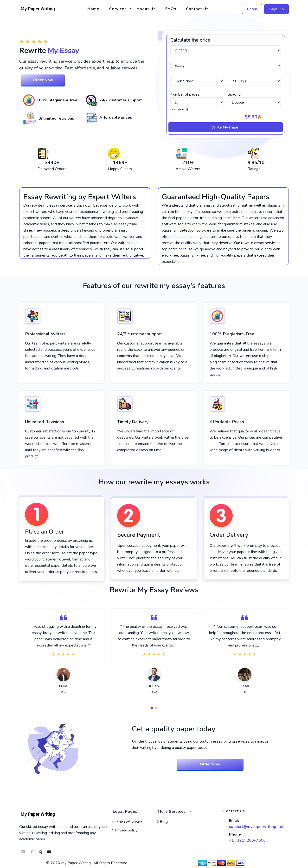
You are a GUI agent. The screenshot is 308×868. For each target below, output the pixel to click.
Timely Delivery (133, 422)
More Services (175, 812)
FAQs (171, 9)
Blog (162, 822)
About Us (146, 9)
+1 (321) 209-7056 (247, 840)
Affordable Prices (227, 422)
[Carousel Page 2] (156, 708)
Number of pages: (185, 94)
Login (252, 9)
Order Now (43, 80)
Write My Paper (226, 127)
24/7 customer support (140, 334)
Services (118, 9)
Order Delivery (229, 535)
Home (93, 9)
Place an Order (45, 532)
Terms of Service (127, 822)
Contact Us (197, 9)
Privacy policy (124, 830)
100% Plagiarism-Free (232, 334)
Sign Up (276, 9)
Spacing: (234, 94)
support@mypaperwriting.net (256, 827)
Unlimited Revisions (45, 422)
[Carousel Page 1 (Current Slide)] (152, 708)
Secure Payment (139, 535)
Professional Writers (45, 334)
